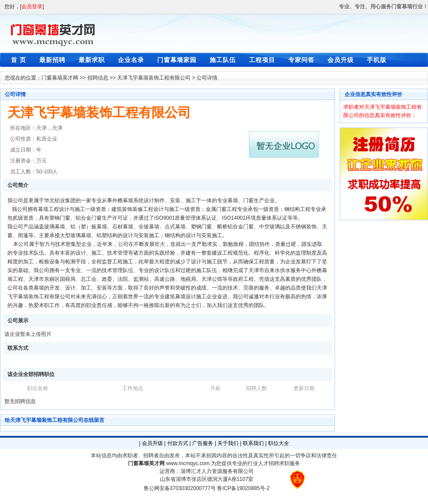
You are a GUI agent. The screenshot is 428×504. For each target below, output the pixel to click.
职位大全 (279, 443)
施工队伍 (223, 60)
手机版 (377, 60)
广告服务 (203, 443)
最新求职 (92, 60)
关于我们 (228, 443)
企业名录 (131, 60)
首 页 (19, 60)
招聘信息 (98, 78)
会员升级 (341, 60)
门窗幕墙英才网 (60, 78)
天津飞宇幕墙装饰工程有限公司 (154, 78)
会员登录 (32, 7)
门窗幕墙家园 (177, 60)
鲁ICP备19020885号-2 (243, 488)
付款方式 (178, 443)
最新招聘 (52, 60)
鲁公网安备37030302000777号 (180, 488)
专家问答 (301, 60)
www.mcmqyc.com (188, 463)
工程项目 (262, 60)
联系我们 (253, 443)
